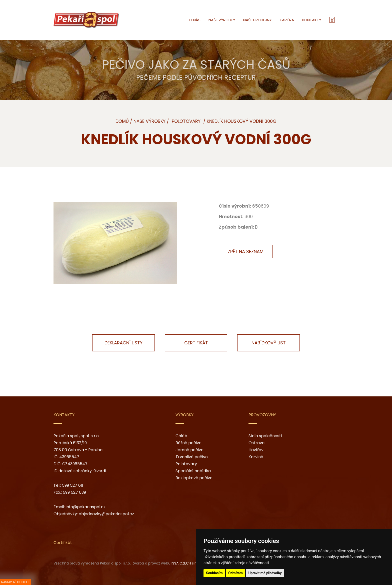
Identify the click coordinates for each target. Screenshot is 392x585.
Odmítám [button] (235, 573)
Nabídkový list (269, 343)
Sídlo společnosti (265, 436)
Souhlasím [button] (214, 573)
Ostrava (256, 443)
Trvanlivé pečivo (192, 457)
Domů (122, 121)
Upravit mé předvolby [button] (265, 573)
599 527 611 (73, 485)
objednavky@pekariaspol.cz (106, 514)
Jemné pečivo (189, 450)
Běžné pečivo (188, 443)
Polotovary (186, 464)
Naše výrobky (149, 121)
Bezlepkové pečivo (194, 478)
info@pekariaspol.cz (86, 507)
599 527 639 (74, 492)
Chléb (181, 436)
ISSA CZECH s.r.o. (185, 563)
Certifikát (196, 343)
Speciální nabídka (193, 471)
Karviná (256, 457)
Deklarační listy (123, 343)
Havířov (256, 450)
